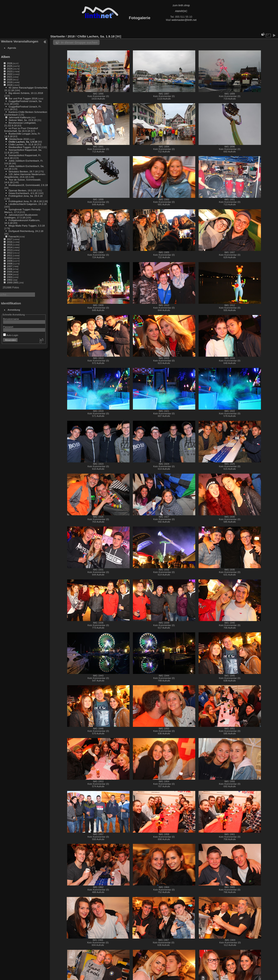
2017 (10, 239)
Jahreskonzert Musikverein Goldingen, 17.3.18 (21, 216)
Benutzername (11, 319)
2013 (10, 250)
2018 (10, 85)
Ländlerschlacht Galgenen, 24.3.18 (28, 204)
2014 (10, 247)
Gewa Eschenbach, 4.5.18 (23, 193)
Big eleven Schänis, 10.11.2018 (26, 93)
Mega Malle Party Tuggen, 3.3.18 (27, 226)
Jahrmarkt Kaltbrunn (20, 117)
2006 (10, 269)
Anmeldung (14, 310)
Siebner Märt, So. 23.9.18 (22, 120)
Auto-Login (11, 335)
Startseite (58, 36)
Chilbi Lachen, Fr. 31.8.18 (22, 144)
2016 (10, 242)
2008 (10, 263)
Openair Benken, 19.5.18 (22, 190)
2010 (10, 258)
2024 (10, 69)
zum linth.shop (181, 5)
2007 (10, 266)
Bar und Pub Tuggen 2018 (23, 98)
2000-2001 (13, 282)
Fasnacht (14, 236)
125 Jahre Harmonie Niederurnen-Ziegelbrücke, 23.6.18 (25, 176)
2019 (10, 82)
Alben (6, 57)
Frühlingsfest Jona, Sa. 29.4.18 (25, 196)
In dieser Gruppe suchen (79, 42)
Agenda (12, 48)
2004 (10, 274)
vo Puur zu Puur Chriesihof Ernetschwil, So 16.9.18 (21, 130)
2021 (10, 77)
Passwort (8, 327)
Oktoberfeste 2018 (19, 139)
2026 (10, 63)
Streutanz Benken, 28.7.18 (23, 171)
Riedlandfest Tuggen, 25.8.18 (25, 147)
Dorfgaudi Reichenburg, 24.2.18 (26, 231)
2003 (10, 277)
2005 (10, 272)
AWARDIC (181, 11)
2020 (10, 79)
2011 (10, 255)
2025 (10, 66)
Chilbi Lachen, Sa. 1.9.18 (23, 142)
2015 (10, 245)
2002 (10, 280)
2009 (10, 261)
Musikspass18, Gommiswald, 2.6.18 (28, 185)
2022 (10, 74)
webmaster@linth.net (184, 20)
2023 (10, 71)
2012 (10, 253)
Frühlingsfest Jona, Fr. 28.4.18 (25, 201)
